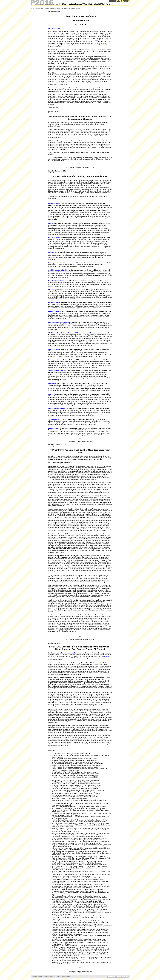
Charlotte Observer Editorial (58, 408)
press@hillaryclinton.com (82, 973)
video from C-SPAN (55, 28)
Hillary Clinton (35, 8)
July (97, 40)
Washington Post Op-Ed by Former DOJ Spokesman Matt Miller (71, 333)
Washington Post (54, 204)
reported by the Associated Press (67, 653)
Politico (51, 252)
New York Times (54, 238)
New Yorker (52, 394)
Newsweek (52, 383)
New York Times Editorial (57, 281)
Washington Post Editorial (58, 270)
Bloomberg (52, 290)
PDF (59, 12)
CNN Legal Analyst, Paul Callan (59, 322)
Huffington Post (54, 311)
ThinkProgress (54, 419)
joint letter (107, 656)
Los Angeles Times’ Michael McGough (62, 360)
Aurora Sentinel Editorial (57, 371)
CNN (50, 223)
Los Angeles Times (55, 263)
